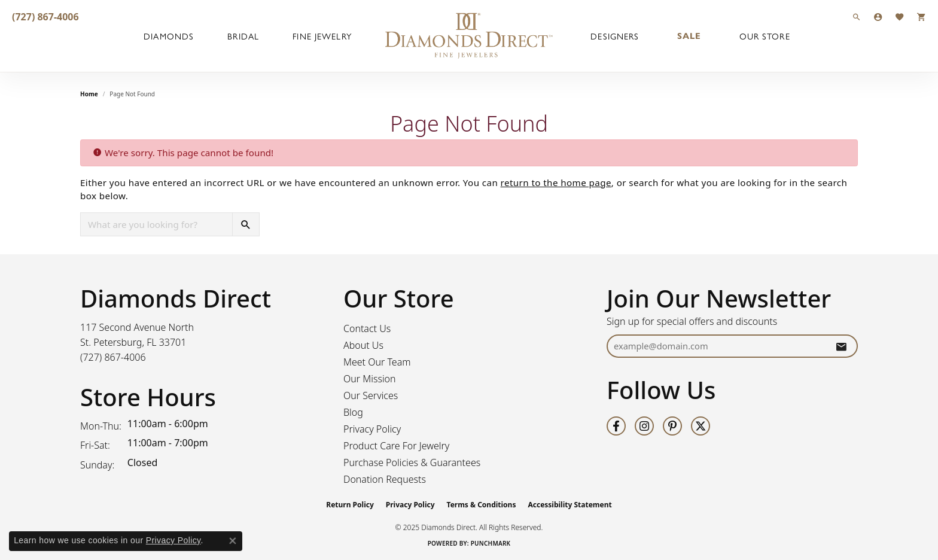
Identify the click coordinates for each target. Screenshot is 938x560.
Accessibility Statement (569, 505)
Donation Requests (385, 479)
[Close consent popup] (233, 541)
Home (89, 94)
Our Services (371, 395)
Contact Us (367, 328)
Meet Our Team (377, 362)
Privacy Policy (372, 429)
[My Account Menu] (878, 16)
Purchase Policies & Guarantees (412, 462)
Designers (615, 36)
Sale (689, 36)
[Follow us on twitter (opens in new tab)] (701, 426)
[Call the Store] (113, 357)
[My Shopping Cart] (921, 16)
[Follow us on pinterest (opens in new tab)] (672, 426)
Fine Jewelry (322, 36)
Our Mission (370, 379)
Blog (353, 412)
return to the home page (556, 182)
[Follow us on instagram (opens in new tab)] (644, 426)
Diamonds (169, 36)
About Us (363, 345)
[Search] (857, 16)
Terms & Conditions (482, 505)
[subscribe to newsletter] (841, 346)
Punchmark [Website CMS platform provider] (491, 543)
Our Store (765, 36)
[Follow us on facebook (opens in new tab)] (616, 426)
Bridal (243, 36)
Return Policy (350, 505)
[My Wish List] (900, 16)
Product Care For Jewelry (396, 446)
